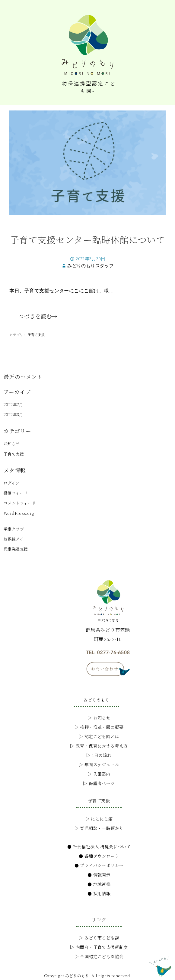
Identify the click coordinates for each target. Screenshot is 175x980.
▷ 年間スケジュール (99, 765)
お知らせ (12, 444)
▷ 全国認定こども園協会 (99, 956)
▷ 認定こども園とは (99, 736)
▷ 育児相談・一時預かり (99, 828)
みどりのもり (97, 700)
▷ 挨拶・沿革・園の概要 (99, 727)
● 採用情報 (99, 893)
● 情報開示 (99, 875)
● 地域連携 (99, 884)
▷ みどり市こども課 (99, 938)
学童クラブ (14, 529)
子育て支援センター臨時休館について (88, 239)
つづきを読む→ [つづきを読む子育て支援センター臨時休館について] (38, 316)
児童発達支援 (16, 549)
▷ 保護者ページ (99, 783)
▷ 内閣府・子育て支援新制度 (99, 947)
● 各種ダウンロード (99, 856)
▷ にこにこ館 (99, 819)
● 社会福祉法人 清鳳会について (99, 847)
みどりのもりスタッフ (91, 266)
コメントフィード (20, 503)
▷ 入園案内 (99, 774)
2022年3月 (13, 414)
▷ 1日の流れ (99, 755)
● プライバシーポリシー (99, 865)
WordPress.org (19, 513)
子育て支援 (36, 335)
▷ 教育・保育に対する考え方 (99, 746)
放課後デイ (14, 539)
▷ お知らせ (99, 718)
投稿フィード (16, 493)
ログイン (12, 483)
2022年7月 (13, 404)
